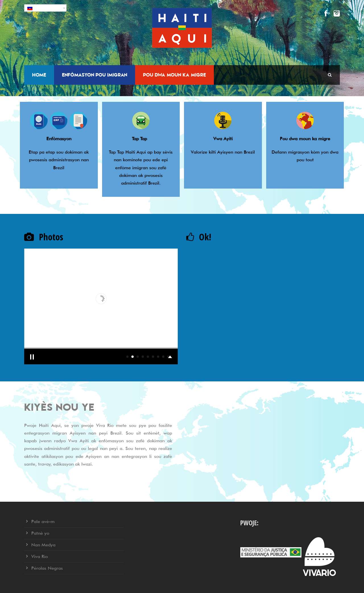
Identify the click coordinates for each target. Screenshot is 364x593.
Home (39, 75)
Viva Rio (40, 556)
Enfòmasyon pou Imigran (95, 75)
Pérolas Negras (47, 568)
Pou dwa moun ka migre (174, 75)
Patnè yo (40, 533)
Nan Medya (43, 545)
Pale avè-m (43, 521)
